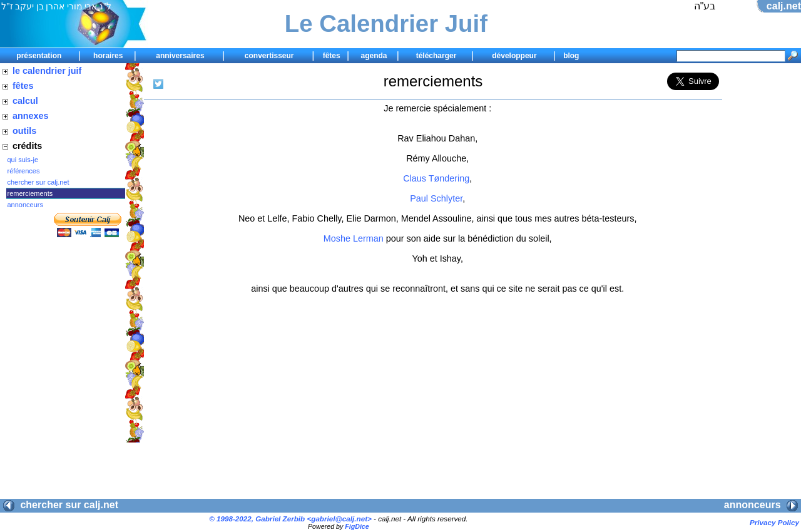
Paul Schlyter (436, 198)
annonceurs (26, 205)
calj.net (784, 6)
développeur (514, 56)
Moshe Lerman (354, 238)
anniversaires (180, 56)
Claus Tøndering (436, 178)
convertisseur (269, 56)
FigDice (357, 526)
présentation (39, 56)
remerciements (30, 193)
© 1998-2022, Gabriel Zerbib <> (290, 519)
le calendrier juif (47, 71)
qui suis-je (23, 160)
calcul (25, 101)
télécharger (436, 56)
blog (571, 56)
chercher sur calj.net (38, 182)
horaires (108, 56)
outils (24, 131)
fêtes (332, 56)
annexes (31, 116)
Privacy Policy (774, 522)
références (24, 171)
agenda (374, 56)
